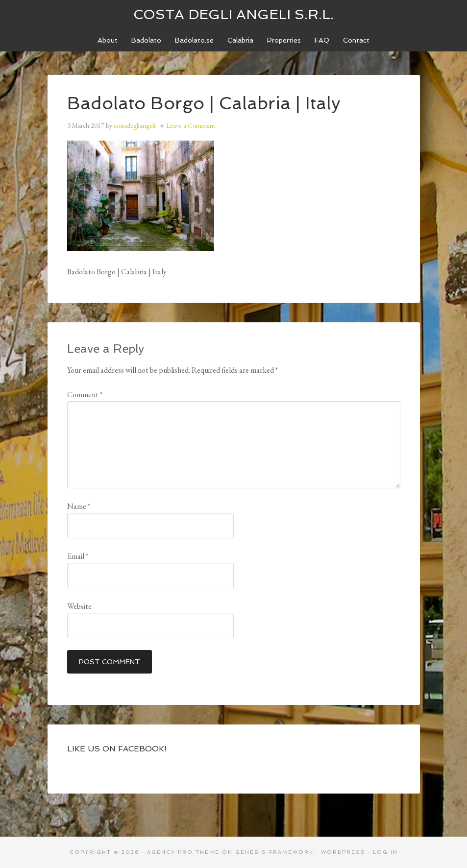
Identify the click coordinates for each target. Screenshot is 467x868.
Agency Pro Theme (183, 852)
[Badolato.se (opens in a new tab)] (194, 40)
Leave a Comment (191, 125)
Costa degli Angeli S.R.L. (233, 14)
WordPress (343, 852)
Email (78, 556)
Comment (85, 395)
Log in (385, 852)
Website (79, 606)
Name (79, 506)
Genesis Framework (274, 852)
